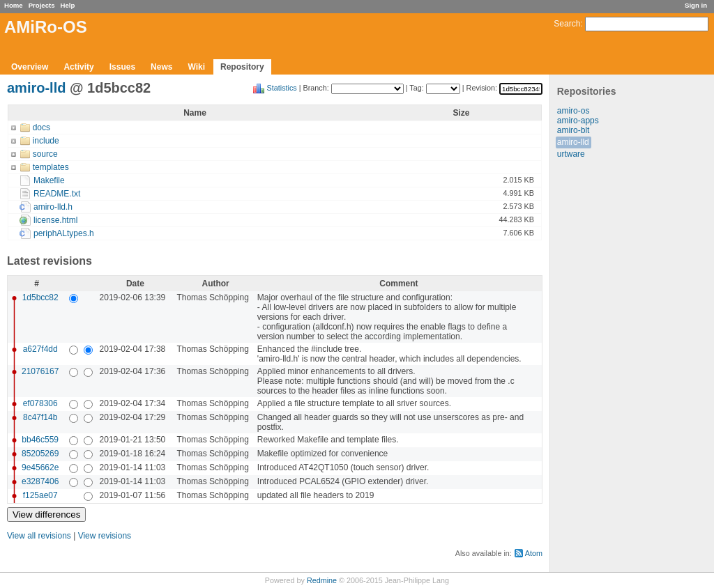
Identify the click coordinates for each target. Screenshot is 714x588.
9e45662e (40, 467)
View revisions (105, 536)
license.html (55, 220)
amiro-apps (578, 121)
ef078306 (40, 403)
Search (567, 24)
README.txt (57, 194)
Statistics (282, 88)
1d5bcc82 (40, 297)
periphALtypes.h (64, 233)
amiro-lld (573, 142)
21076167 (40, 371)
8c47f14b (40, 417)
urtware (571, 154)
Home (14, 5)
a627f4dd (40, 349)
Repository (242, 67)
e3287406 (40, 481)
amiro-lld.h (53, 207)
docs (41, 127)
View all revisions (39, 536)
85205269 (40, 454)
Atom (534, 553)
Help (68, 5)
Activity (78, 67)
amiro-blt (574, 130)
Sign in (696, 5)
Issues (122, 67)
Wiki (196, 67)
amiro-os (574, 111)
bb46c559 (40, 440)
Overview (30, 67)
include (46, 141)
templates (51, 167)
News (161, 67)
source (45, 154)
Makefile (49, 180)
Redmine (322, 580)
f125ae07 (40, 495)
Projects (42, 5)
